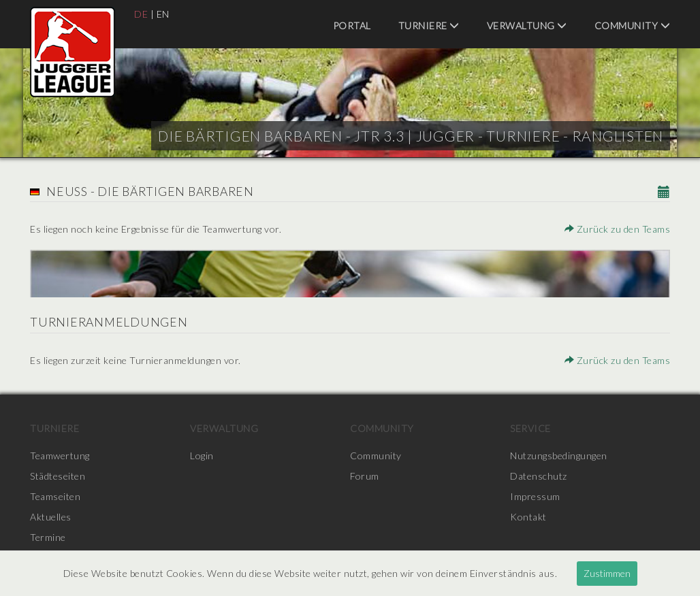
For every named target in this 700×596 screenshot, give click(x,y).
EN (163, 14)
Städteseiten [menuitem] (58, 476)
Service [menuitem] (530, 428)
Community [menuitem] (633, 26)
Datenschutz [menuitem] (539, 476)
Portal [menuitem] (352, 26)
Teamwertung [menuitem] (60, 456)
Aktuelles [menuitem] (51, 517)
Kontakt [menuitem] (528, 517)
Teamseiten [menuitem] (55, 496)
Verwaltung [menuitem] (527, 26)
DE (141, 14)
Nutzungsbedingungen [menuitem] (559, 456)
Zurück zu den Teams (618, 229)
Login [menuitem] (202, 456)
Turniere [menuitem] (429, 26)
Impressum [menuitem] (535, 496)
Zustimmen (607, 573)
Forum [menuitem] (365, 476)
